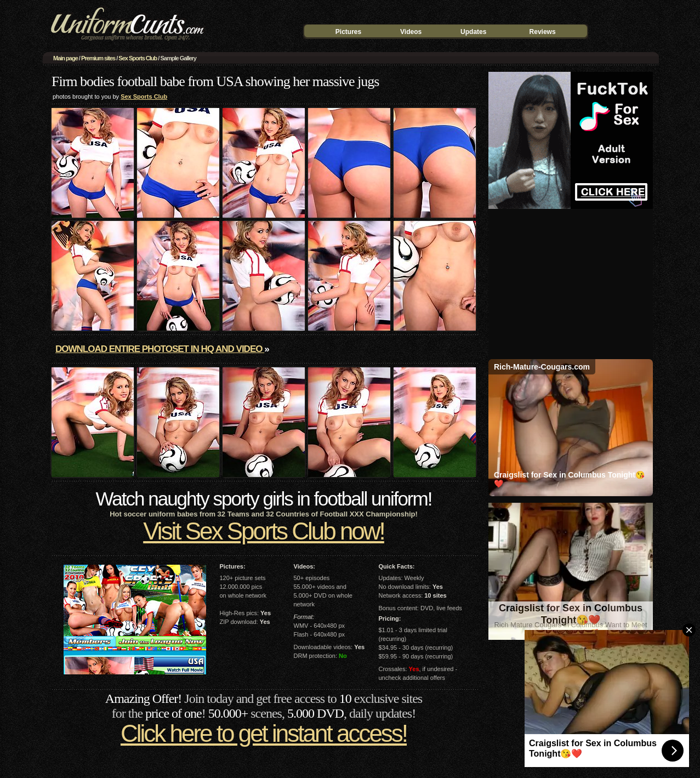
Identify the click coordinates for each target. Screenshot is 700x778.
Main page (66, 58)
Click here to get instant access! (264, 733)
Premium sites (98, 58)
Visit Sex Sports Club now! (264, 531)
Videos (411, 32)
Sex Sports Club (138, 58)
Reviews (543, 32)
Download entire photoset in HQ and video (160, 349)
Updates (473, 32)
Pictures (348, 32)
